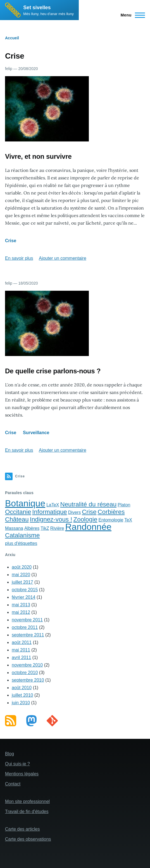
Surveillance (36, 433)
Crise (11, 241)
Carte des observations (28, 839)
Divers (74, 512)
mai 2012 (21, 612)
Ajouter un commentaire (63, 258)
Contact (13, 784)
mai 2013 (21, 605)
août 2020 (22, 567)
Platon (124, 505)
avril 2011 (21, 657)
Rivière (57, 528)
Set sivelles (37, 8)
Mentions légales (22, 774)
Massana (14, 528)
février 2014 (24, 597)
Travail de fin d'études (27, 812)
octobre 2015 (25, 590)
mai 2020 (21, 575)
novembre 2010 (27, 665)
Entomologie (111, 520)
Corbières (111, 512)
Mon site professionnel (27, 801)
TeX (128, 520)
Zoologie (85, 519)
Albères (32, 528)
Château (17, 519)
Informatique (49, 512)
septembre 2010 (28, 680)
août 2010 (22, 688)
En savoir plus (19, 258)
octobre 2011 (25, 627)
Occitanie (18, 512)
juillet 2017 (22, 582)
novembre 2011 (27, 620)
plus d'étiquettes (21, 543)
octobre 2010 (25, 673)
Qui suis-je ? (17, 764)
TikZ (45, 528)
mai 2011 (21, 650)
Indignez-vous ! (51, 519)
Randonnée (88, 527)
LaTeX (53, 505)
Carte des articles (22, 829)
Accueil (12, 38)
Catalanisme (22, 535)
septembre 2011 (28, 635)
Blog (9, 754)
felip (9, 69)
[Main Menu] (131, 15)
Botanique (25, 503)
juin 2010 (21, 703)
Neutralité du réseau (89, 504)
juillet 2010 (22, 695)
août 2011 (22, 642)
